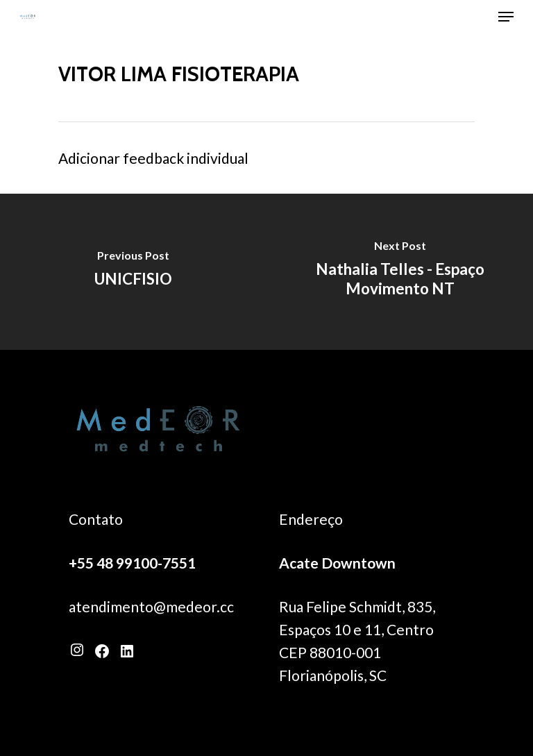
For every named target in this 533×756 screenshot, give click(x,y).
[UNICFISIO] (133, 272)
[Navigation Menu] (506, 17)
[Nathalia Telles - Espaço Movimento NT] (400, 272)
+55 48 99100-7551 (132, 563)
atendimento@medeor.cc (151, 606)
